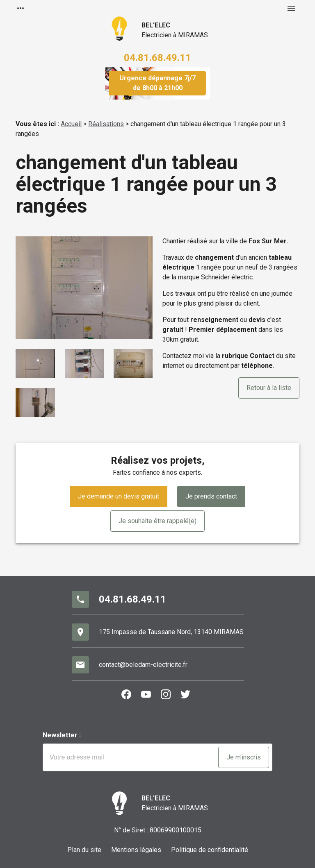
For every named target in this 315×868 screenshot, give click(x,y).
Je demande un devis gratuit (119, 496)
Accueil (71, 124)
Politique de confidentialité (210, 850)
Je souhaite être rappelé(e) (157, 521)
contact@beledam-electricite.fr (143, 665)
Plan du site (84, 850)
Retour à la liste (269, 388)
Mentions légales (136, 850)
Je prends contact (211, 496)
